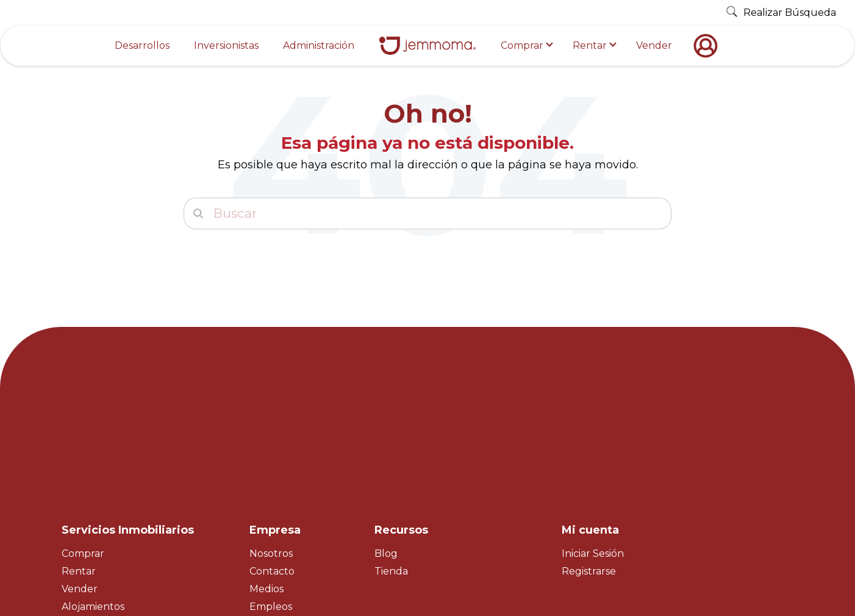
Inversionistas (226, 45)
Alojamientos (93, 500)
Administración (319, 45)
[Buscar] (427, 213)
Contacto (272, 464)
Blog (386, 447)
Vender (654, 45)
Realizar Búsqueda (781, 13)
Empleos (271, 500)
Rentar (590, 45)
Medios (267, 482)
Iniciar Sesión (593, 447)
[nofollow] (709, 46)
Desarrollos (142, 45)
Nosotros (271, 447)
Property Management (118, 535)
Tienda (391, 464)
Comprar (522, 45)
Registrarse (589, 464)
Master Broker (97, 518)
